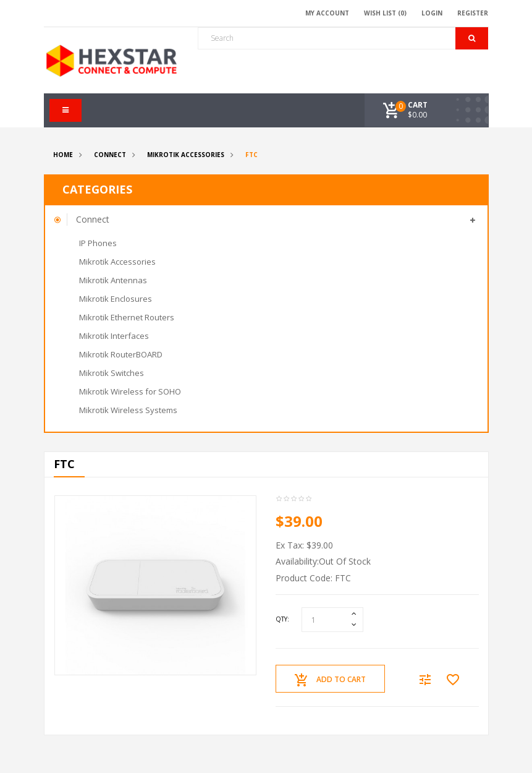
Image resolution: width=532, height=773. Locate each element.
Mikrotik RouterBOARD (121, 354)
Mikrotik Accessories (186, 155)
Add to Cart (330, 680)
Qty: (282, 619)
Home (63, 155)
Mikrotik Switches (112, 373)
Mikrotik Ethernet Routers (127, 317)
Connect (110, 155)
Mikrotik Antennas (113, 280)
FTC (251, 155)
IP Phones (98, 243)
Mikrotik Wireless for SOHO (130, 391)
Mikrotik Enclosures (116, 299)
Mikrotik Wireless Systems (128, 410)
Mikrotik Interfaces (114, 336)
